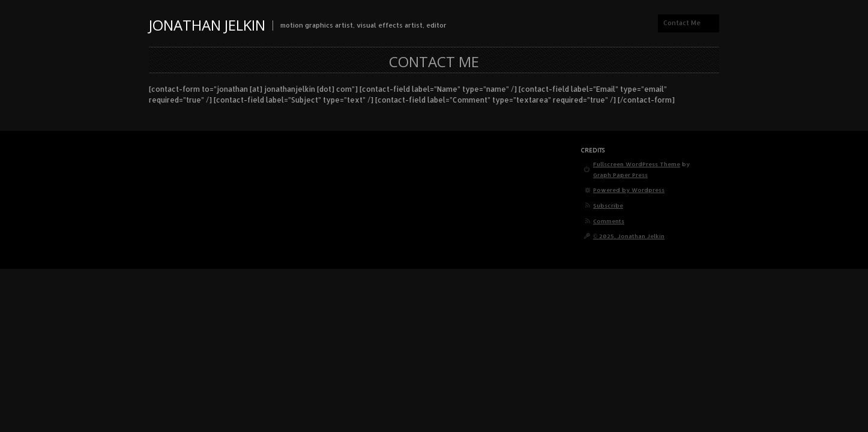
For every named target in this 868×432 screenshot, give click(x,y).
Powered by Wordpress (629, 190)
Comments (609, 221)
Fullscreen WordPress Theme (637, 164)
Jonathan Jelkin (207, 25)
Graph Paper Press (620, 175)
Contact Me (682, 23)
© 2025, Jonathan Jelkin (629, 236)
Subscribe (608, 205)
